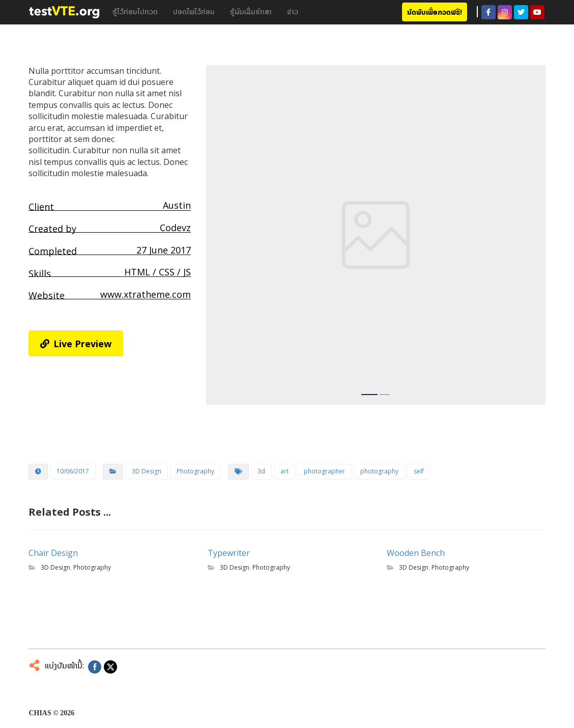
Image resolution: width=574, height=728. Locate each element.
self (419, 471)
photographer (324, 471)
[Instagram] (505, 12)
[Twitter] (521, 12)
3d (261, 471)
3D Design (147, 471)
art (284, 471)
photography (379, 471)
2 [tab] (385, 395)
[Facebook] (489, 12)
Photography (195, 471)
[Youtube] (537, 12)
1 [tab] (369, 395)
